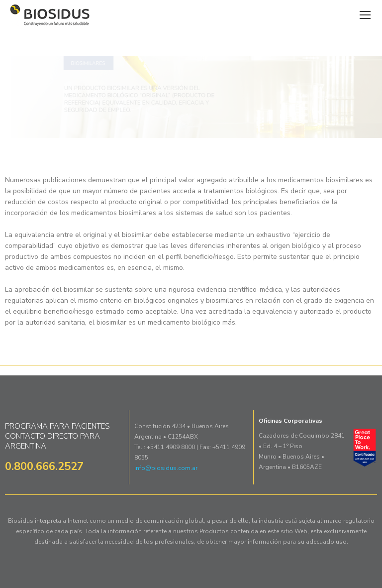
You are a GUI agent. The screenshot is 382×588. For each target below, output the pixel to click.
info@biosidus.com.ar (166, 468)
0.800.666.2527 (44, 467)
